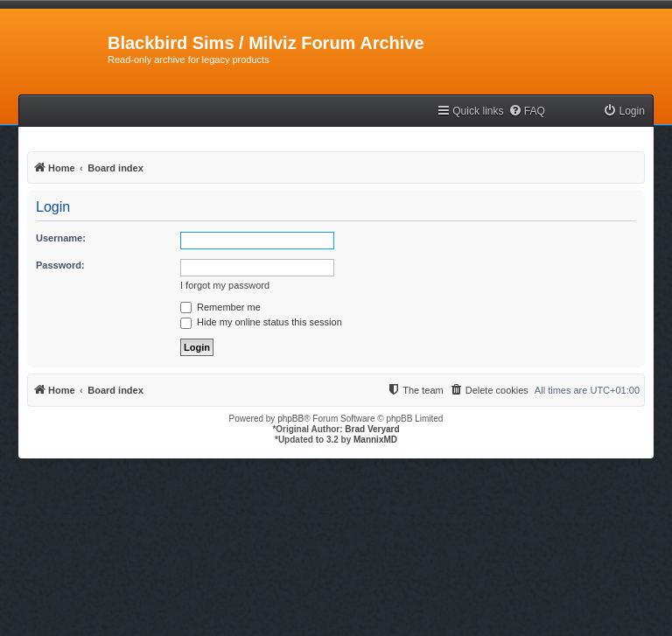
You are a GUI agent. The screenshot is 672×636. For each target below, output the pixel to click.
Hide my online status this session (261, 322)
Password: (60, 265)
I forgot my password (225, 285)
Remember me (220, 307)
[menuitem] (527, 112)
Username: (61, 238)
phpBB (290, 419)
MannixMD (375, 440)
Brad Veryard (372, 429)
